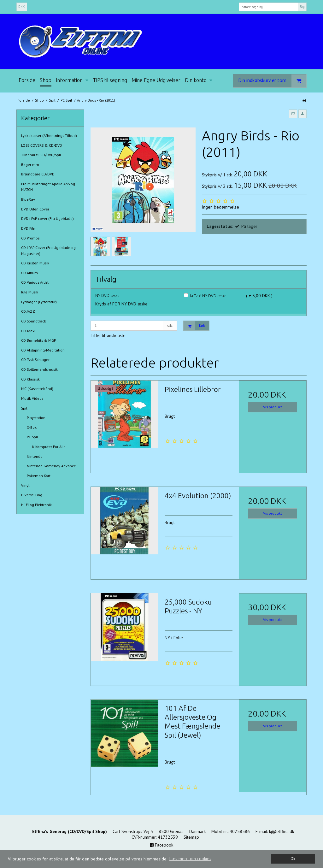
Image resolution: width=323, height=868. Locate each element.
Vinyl (25, 485)
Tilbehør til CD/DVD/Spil (41, 155)
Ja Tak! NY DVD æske (205, 296)
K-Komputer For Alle (49, 447)
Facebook (161, 845)
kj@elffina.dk (282, 831)
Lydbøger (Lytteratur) (39, 302)
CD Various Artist (35, 282)
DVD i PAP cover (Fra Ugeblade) (47, 218)
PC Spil (32, 437)
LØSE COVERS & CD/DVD (42, 145)
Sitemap (191, 837)
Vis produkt (273, 407)
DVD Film (29, 228)
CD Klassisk (30, 379)
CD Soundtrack (34, 321)
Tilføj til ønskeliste (108, 335)
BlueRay (28, 199)
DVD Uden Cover (35, 209)
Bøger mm (30, 165)
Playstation (36, 418)
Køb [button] (194, 326)
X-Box (32, 427)
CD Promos (30, 238)
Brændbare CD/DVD (38, 174)
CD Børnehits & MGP (38, 340)
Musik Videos (32, 398)
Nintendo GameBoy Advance (51, 466)
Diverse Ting (32, 495)
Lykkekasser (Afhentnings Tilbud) (49, 136)
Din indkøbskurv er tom (272, 81)
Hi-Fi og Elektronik (36, 505)
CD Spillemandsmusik (39, 369)
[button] (293, 114)
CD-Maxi (28, 331)
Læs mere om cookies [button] (190, 859)
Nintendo (35, 456)
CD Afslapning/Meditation (43, 350)
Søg (302, 7)
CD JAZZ (28, 311)
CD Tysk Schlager (35, 360)
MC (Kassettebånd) (37, 389)
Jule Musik (30, 292)
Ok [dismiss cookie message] (293, 859)
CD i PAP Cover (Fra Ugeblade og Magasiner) (48, 250)
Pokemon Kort (39, 476)
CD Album (29, 273)
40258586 (240, 831)
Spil (24, 408)
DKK (22, 7)
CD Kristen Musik (35, 263)
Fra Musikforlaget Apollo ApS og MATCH (48, 187)
